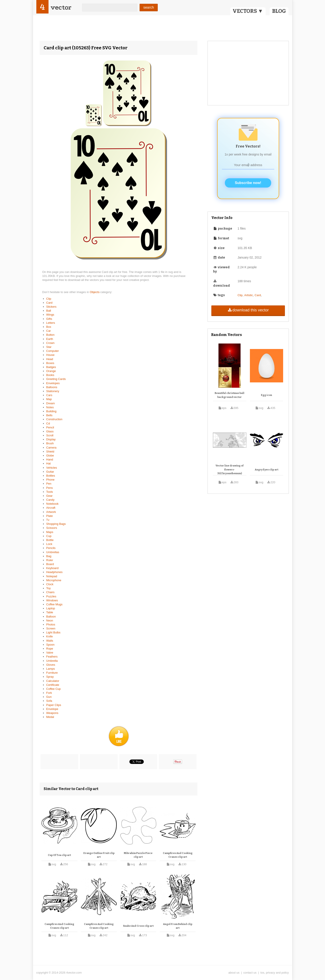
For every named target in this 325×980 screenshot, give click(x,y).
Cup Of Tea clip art (59, 855)
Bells (49, 415)
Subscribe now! (248, 183)
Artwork (51, 512)
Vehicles (52, 468)
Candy (51, 500)
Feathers (52, 657)
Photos (51, 624)
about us (234, 973)
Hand (50, 459)
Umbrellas (53, 552)
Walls (50, 641)
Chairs (51, 592)
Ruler (50, 560)
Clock (50, 584)
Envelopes (53, 383)
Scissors (52, 528)
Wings (50, 315)
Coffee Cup (54, 689)
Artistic (248, 295)
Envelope (52, 709)
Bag (49, 556)
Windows (52, 600)
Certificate (53, 685)
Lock (49, 544)
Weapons (52, 713)
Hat (49, 463)
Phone (51, 480)
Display (51, 439)
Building (51, 411)
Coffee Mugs (54, 604)
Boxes (50, 363)
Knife (50, 636)
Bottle (50, 540)
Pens (50, 488)
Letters (51, 323)
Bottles (51, 476)
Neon (50, 620)
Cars (49, 395)
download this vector (248, 310)
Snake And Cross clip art (138, 926)
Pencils (51, 548)
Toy (49, 588)
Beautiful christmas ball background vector (230, 395)
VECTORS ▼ (248, 11)
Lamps (51, 669)
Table (50, 612)
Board (50, 564)
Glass (50, 431)
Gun (49, 697)
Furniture (52, 673)
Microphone (54, 580)
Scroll (50, 435)
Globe (50, 455)
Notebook (53, 504)
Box (49, 327)
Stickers (51, 307)
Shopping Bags (56, 524)
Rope (50, 649)
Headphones (54, 572)
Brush (50, 443)
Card (49, 303)
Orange (51, 371)
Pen (49, 484)
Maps (50, 532)
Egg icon (267, 395)
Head (50, 359)
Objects (95, 292)
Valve (50, 653)
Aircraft (51, 508)
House (51, 355)
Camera (51, 448)
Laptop (51, 608)
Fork (49, 693)
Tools (50, 492)
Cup (49, 536)
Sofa (49, 701)
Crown (51, 343)
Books (50, 375)
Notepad (52, 576)
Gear (50, 496)
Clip (49, 299)
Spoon (51, 645)
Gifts (49, 319)
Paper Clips (54, 705)
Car (49, 331)
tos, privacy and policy (275, 973)
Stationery (53, 391)
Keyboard (53, 568)
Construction (54, 419)
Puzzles (51, 596)
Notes (50, 407)
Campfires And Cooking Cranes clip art (178, 855)
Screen (51, 628)
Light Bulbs (53, 632)
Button (51, 335)
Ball (49, 311)
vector (61, 7)
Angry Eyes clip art (267, 470)
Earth (50, 339)
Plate (50, 516)
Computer (53, 351)
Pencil (50, 427)
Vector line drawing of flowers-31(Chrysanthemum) (230, 470)
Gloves (51, 665)
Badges (51, 367)
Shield (50, 452)
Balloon (51, 617)
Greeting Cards (56, 379)
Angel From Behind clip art (178, 926)
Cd (48, 423)
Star (49, 347)
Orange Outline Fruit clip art (99, 855)
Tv (48, 520)
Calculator (53, 681)
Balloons (52, 387)
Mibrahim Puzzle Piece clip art (138, 855)
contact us (250, 973)
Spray (50, 677)
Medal (50, 717)
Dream (51, 403)
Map (49, 399)
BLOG (279, 11)
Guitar (50, 472)
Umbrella (52, 661)
